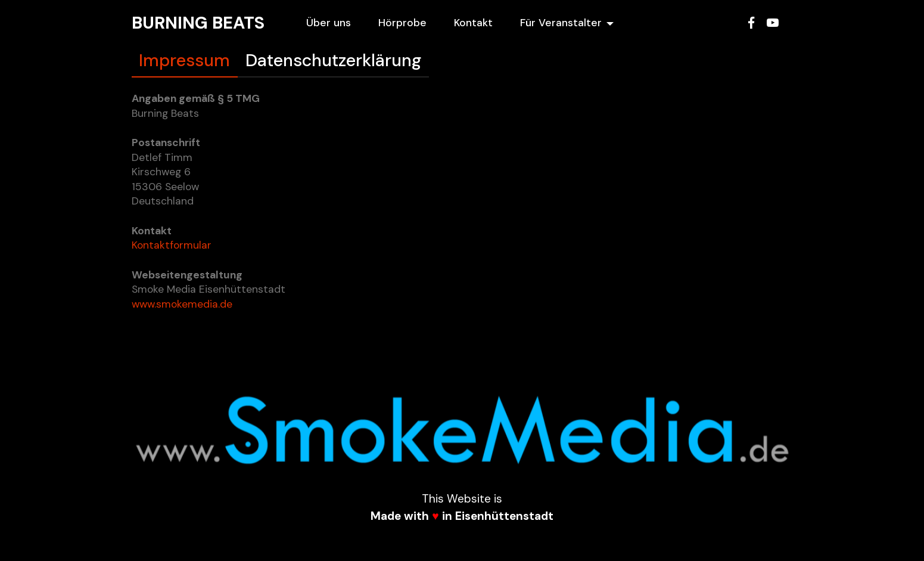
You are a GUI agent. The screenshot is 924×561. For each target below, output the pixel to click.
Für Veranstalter (561, 23)
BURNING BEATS (198, 23)
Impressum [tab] (184, 60)
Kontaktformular (172, 245)
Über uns (329, 23)
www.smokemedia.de (182, 304)
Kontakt (473, 23)
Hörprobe (402, 23)
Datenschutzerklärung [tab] (333, 60)
